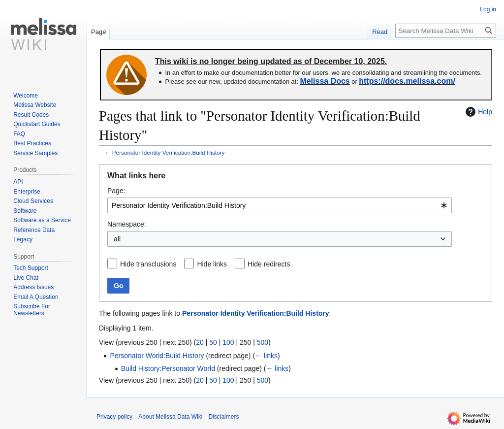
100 (228, 342)
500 (263, 342)
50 (213, 342)
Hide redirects (269, 264)
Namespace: (127, 224)
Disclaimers (223, 417)
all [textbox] (117, 239)
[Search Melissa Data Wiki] (446, 31)
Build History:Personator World (168, 368)
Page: (116, 191)
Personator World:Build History (157, 356)
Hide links (212, 264)
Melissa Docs (325, 81)
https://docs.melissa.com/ (407, 81)
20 (200, 342)
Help (478, 112)
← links (266, 356)
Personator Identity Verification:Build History (169, 152)
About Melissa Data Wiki (170, 417)
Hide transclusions (148, 264)
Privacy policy (114, 417)
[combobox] (280, 205)
